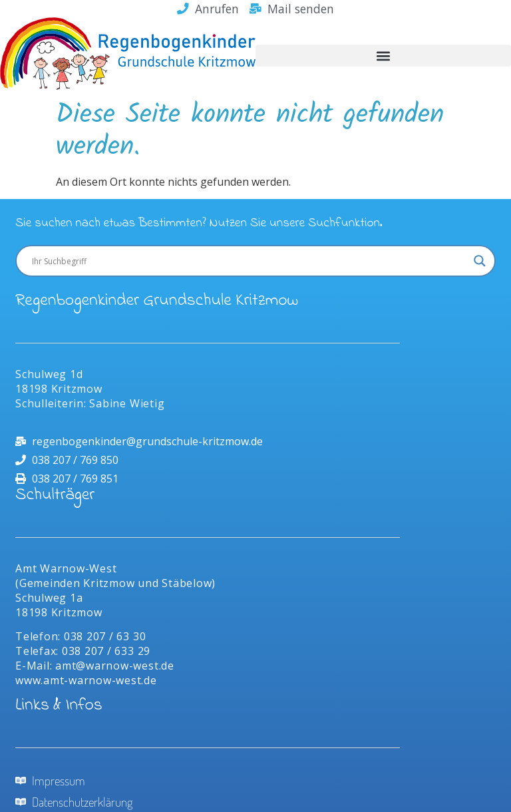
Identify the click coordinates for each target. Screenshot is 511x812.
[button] (383, 56)
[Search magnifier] (480, 261)
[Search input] (250, 261)
